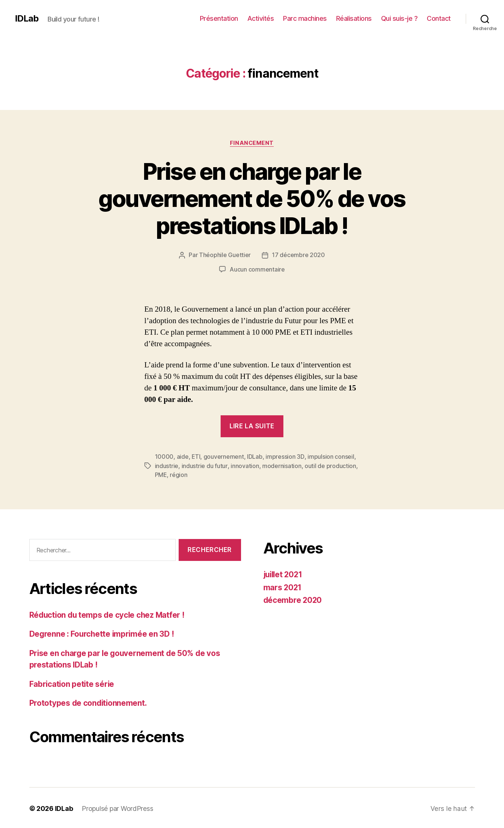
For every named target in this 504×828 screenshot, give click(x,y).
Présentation (219, 18)
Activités (261, 18)
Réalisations (354, 18)
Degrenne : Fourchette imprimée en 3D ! (103, 633)
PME (161, 474)
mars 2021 (283, 586)
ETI (196, 456)
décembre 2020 (293, 599)
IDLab (27, 19)
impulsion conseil (331, 456)
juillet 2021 (284, 573)
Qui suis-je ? (399, 18)
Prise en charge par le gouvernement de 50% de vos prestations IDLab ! (252, 199)
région (179, 474)
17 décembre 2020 (298, 255)
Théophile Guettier (225, 255)
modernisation (282, 465)
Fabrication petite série (73, 683)
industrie (167, 465)
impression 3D (285, 456)
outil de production (330, 465)
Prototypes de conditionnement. (89, 702)
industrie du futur (204, 465)
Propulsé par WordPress (117, 807)
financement (252, 143)
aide (183, 456)
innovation (244, 465)
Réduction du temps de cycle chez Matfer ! (109, 613)
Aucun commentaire (257, 269)
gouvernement (224, 456)
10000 (164, 456)
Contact (439, 18)
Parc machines (305, 18)
